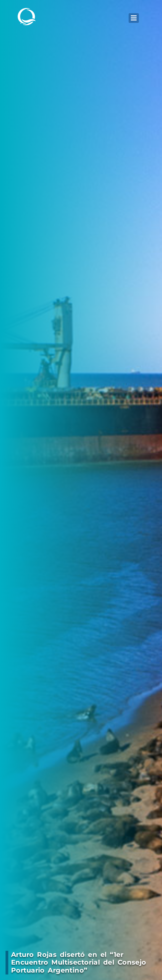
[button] (134, 18)
